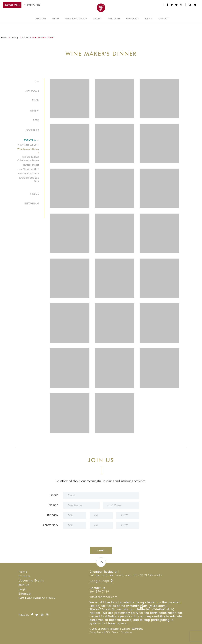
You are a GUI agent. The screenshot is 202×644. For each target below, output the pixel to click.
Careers (24, 577)
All (37, 81)
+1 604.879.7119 (32, 5)
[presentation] (98, 537)
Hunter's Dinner (31, 165)
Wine (33, 111)
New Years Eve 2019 (28, 145)
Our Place (32, 91)
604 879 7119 (99, 592)
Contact (164, 29)
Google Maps (101, 581)
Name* (53, 506)
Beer (36, 121)
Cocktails (32, 131)
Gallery (97, 29)
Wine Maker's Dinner (43, 38)
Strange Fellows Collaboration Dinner (28, 159)
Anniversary (50, 525)
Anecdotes (114, 29)
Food (35, 101)
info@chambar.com (103, 597)
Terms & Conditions (122, 633)
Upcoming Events (31, 581)
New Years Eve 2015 (28, 170)
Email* (54, 496)
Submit (101, 551)
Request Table (12, 5)
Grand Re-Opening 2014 (29, 180)
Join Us (24, 585)
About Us (41, 29)
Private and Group (76, 29)
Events (149, 29)
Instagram (32, 204)
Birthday (53, 516)
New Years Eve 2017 (28, 174)
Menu (55, 29)
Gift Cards (132, 29)
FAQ (108, 633)
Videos (34, 194)
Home (4, 38)
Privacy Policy (96, 633)
